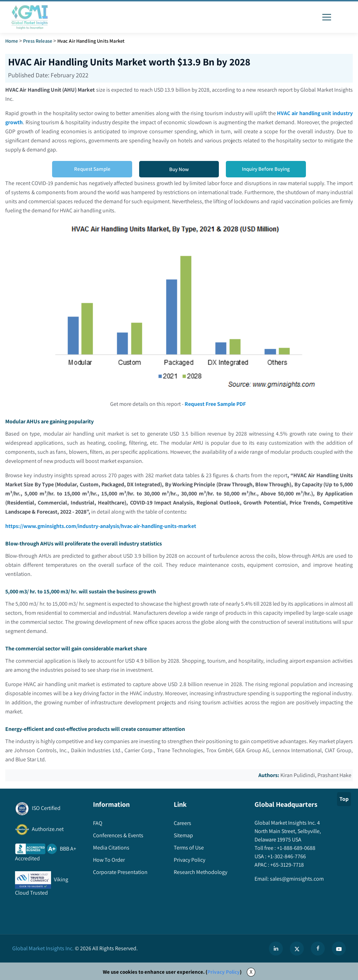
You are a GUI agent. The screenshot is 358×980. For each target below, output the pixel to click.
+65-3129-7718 (287, 865)
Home (12, 41)
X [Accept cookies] (251, 972)
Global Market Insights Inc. (43, 948)
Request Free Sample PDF (215, 404)
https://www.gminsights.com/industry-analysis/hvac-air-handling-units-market (101, 526)
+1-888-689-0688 (296, 848)
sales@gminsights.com (296, 879)
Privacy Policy (224, 972)
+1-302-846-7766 (286, 856)
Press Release (38, 41)
